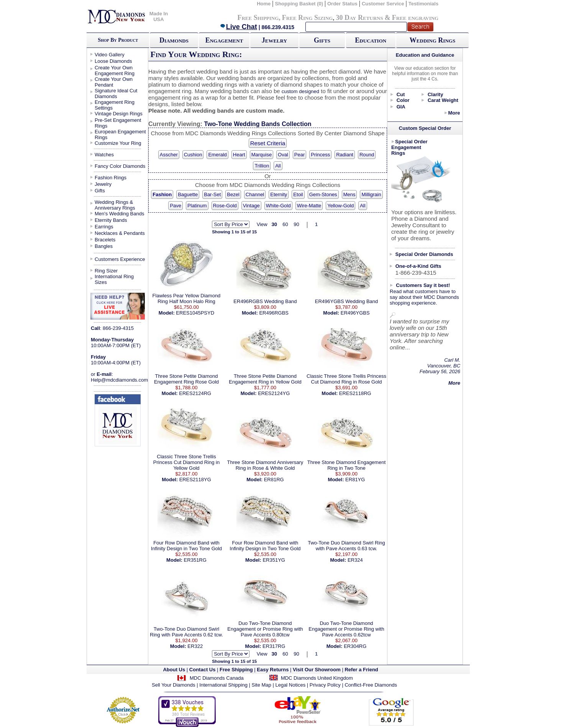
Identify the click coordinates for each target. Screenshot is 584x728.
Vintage (251, 206)
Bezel (233, 194)
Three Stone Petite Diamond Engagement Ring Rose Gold (186, 379)
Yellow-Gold (340, 206)
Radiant (345, 155)
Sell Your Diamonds (173, 685)
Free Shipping (258, 18)
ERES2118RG (355, 393)
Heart (239, 155)
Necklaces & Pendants (120, 233)
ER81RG (274, 480)
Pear (299, 155)
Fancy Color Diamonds (120, 166)
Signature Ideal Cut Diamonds (116, 93)
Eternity (279, 194)
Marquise (262, 155)
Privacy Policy (325, 685)
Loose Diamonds (113, 61)
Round (367, 155)
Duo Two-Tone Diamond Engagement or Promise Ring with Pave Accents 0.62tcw (346, 629)
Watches (104, 155)
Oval (283, 155)
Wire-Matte (309, 206)
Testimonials (424, 4)
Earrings (104, 227)
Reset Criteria (268, 143)
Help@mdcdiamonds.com (119, 380)
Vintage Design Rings (119, 114)
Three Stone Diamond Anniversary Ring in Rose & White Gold (265, 465)
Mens (349, 194)
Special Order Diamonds (424, 254)
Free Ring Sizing (308, 18)
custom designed (300, 91)
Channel (255, 194)
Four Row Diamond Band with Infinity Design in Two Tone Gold (186, 546)
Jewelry (274, 40)
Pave (176, 206)
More (454, 113)
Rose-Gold (225, 206)
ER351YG (274, 560)
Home (264, 4)
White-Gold (278, 206)
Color (403, 100)
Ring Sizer (106, 271)
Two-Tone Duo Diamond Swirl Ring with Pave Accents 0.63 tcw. (346, 546)
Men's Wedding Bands (119, 214)
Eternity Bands (111, 220)
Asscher (169, 155)
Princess (320, 155)
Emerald (217, 155)
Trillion (262, 166)
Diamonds (174, 40)
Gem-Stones (323, 194)
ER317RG (274, 646)
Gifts (322, 40)
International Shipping (223, 685)
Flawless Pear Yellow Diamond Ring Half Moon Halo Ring (187, 298)
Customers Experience (120, 259)
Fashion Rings (111, 178)
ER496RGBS (274, 313)
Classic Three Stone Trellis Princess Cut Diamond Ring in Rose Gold (346, 379)
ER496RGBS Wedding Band (265, 301)
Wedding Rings (432, 40)
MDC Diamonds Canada (217, 678)
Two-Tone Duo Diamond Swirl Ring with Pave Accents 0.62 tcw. (186, 632)
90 (296, 224)
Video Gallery (110, 55)
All (278, 166)
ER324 (355, 560)
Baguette (188, 194)
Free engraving (415, 18)
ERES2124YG (274, 393)
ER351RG (195, 560)
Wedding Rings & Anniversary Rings (115, 205)
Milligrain (371, 194)
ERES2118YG (195, 480)
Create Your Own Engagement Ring (115, 71)
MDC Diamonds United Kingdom (317, 678)
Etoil (298, 194)
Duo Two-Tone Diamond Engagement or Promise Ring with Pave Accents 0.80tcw (265, 629)
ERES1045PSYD (195, 313)
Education (371, 40)
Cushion (193, 155)
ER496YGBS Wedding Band (347, 301)
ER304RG (355, 646)
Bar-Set (212, 194)
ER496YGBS (355, 313)
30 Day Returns (359, 18)
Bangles (104, 246)
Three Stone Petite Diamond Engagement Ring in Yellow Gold (265, 379)
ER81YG (355, 480)
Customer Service (383, 4)
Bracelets (105, 240)
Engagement (224, 40)
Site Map (262, 685)
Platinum (197, 206)
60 (285, 224)
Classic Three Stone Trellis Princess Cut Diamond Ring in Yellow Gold (186, 462)
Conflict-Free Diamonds (371, 685)
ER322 (195, 646)
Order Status (342, 4)
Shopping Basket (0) (299, 4)
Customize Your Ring (118, 143)
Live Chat (238, 27)
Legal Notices (290, 685)
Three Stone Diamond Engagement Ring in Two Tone (347, 465)
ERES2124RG (195, 393)
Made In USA (159, 16)
